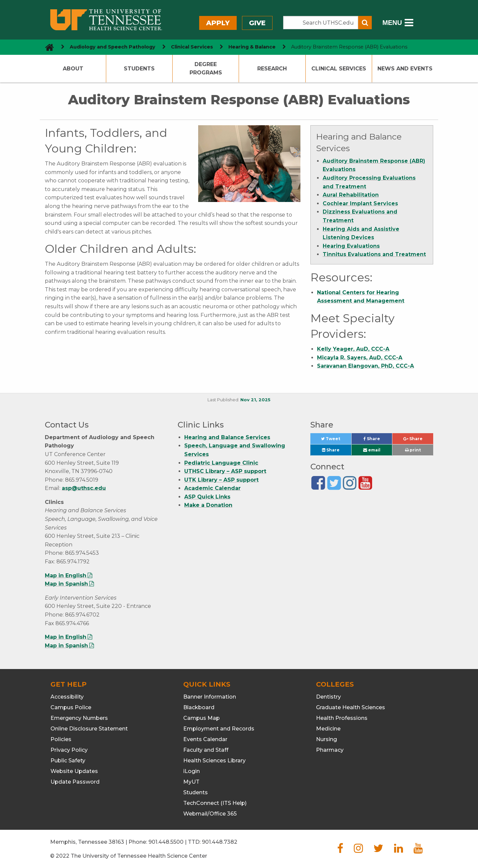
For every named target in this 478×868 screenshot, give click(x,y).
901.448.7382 (220, 842)
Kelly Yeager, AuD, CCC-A (353, 349)
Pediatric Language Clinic (221, 463)
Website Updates (74, 771)
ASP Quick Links (207, 497)
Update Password (75, 782)
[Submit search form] (365, 23)
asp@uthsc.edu (84, 488)
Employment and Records (219, 729)
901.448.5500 (166, 842)
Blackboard (199, 707)
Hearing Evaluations (351, 246)
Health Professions (342, 718)
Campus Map (201, 718)
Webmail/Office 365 (210, 814)
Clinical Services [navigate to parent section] (192, 47)
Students (139, 69)
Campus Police (71, 707)
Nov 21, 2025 (255, 400)
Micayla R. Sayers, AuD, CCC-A (360, 358)
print (413, 450)
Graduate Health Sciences (351, 707)
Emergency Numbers (79, 718)
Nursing (326, 739)
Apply (218, 23)
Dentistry (328, 697)
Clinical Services (339, 69)
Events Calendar (205, 739)
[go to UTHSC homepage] (47, 47)
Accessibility (67, 697)
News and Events (405, 69)
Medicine (328, 729)
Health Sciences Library (214, 761)
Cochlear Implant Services (360, 203)
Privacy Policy (69, 750)
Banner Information (210, 697)
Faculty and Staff (206, 750)
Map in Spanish (66, 584)
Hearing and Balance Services (227, 437)
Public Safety (68, 761)
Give (257, 23)
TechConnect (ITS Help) (215, 803)
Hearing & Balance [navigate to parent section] (252, 47)
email (372, 450)
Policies (61, 739)
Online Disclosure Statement (89, 729)
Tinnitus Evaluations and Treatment (374, 254)
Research (272, 69)
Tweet (336, 440)
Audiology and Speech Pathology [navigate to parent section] (113, 47)
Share (378, 440)
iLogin (192, 771)
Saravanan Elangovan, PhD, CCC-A (365, 366)
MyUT (191, 782)
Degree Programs (206, 69)
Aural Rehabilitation (351, 195)
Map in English (66, 576)
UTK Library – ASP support (221, 480)
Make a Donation (208, 505)
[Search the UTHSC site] (321, 23)
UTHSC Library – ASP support (225, 471)
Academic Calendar (212, 488)
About (73, 69)
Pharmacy (330, 750)
